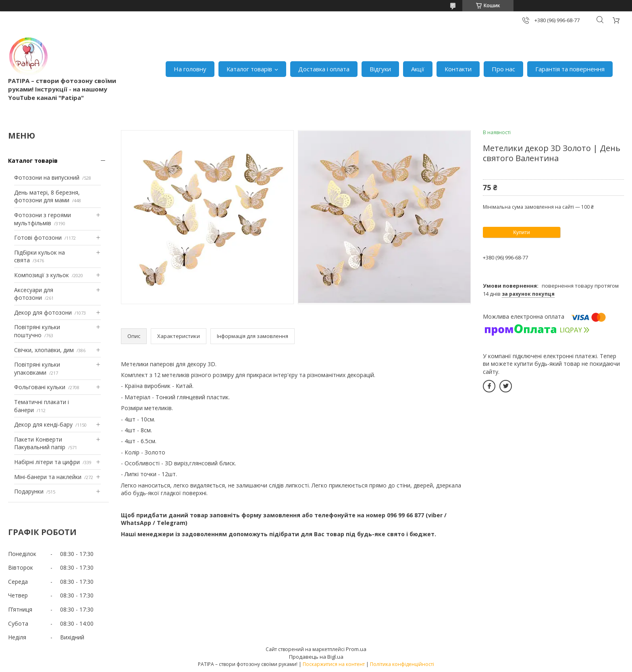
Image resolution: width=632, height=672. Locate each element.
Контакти (458, 69)
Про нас (503, 69)
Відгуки (380, 69)
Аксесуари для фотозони (34, 294)
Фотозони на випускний (47, 177)
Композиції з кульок (42, 275)
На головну (190, 69)
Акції (418, 69)
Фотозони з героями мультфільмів (43, 219)
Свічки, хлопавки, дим (44, 350)
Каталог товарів (249, 69)
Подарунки (29, 491)
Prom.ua (356, 649)
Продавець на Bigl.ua (316, 657)
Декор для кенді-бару (43, 424)
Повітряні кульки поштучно (37, 331)
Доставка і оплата (324, 69)
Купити (522, 232)
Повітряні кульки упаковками (37, 368)
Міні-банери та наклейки (48, 477)
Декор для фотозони (43, 312)
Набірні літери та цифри (47, 462)
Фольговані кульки (40, 387)
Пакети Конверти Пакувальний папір (40, 443)
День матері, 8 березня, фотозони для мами (47, 196)
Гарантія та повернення (570, 69)
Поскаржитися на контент (334, 664)
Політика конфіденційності (402, 664)
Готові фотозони (38, 237)
